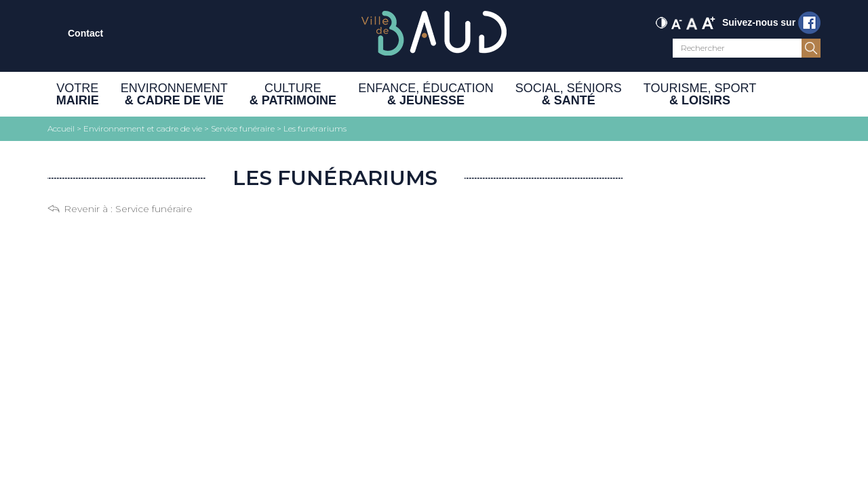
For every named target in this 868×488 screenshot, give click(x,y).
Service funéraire (154, 209)
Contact (85, 33)
